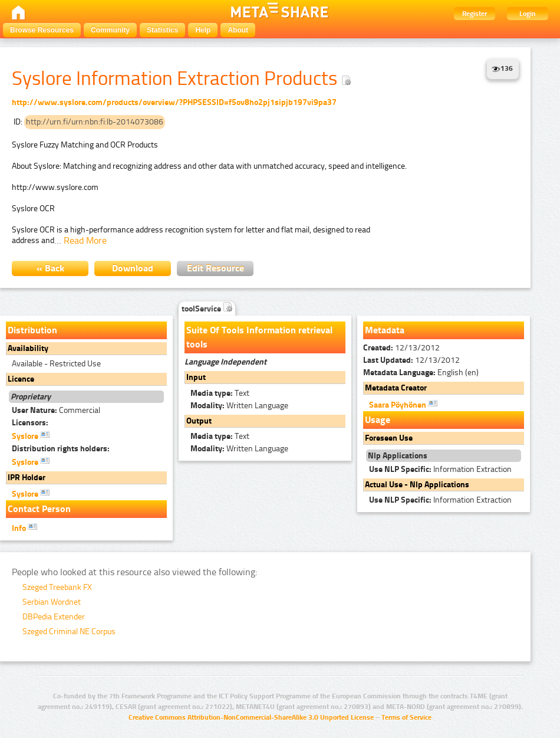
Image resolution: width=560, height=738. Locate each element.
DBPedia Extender (54, 617)
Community (110, 30)
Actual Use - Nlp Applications (417, 485)
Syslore (31, 435)
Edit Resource (215, 268)
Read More (85, 240)
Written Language (239, 406)
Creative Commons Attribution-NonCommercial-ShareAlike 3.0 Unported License (251, 717)
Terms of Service (406, 717)
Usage (378, 420)
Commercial (56, 410)
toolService (207, 309)
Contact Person (39, 509)
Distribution (32, 330)
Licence (21, 379)
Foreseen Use (389, 438)
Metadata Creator (396, 388)
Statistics (162, 30)
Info (24, 527)
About (238, 30)
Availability (28, 348)
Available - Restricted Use (56, 364)
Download (133, 268)
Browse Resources (42, 30)
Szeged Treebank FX (57, 587)
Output (199, 421)
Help (203, 30)
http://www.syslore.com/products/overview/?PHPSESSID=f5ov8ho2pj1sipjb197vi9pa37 (174, 102)
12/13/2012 (401, 348)
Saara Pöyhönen (403, 404)
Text (220, 393)
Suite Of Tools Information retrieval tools (259, 337)
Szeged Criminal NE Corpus (69, 632)
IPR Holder (27, 478)
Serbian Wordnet (52, 602)
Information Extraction (440, 469)
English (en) (421, 373)
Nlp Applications (398, 456)
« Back (50, 268)
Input (196, 377)
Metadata (385, 330)
